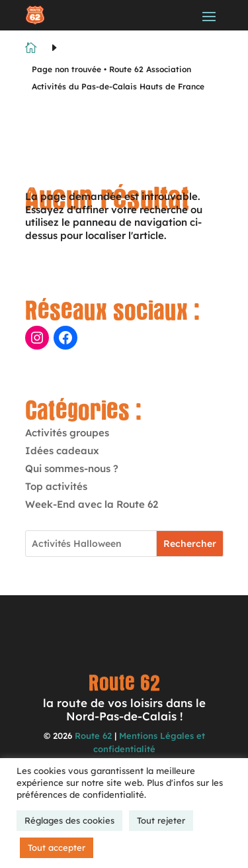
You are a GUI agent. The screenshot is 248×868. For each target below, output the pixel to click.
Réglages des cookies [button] (69, 820)
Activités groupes (67, 433)
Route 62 (93, 736)
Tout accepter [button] (57, 847)
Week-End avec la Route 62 (92, 504)
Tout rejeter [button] (161, 820)
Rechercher (190, 544)
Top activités (56, 486)
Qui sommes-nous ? (72, 468)
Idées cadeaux (62, 451)
